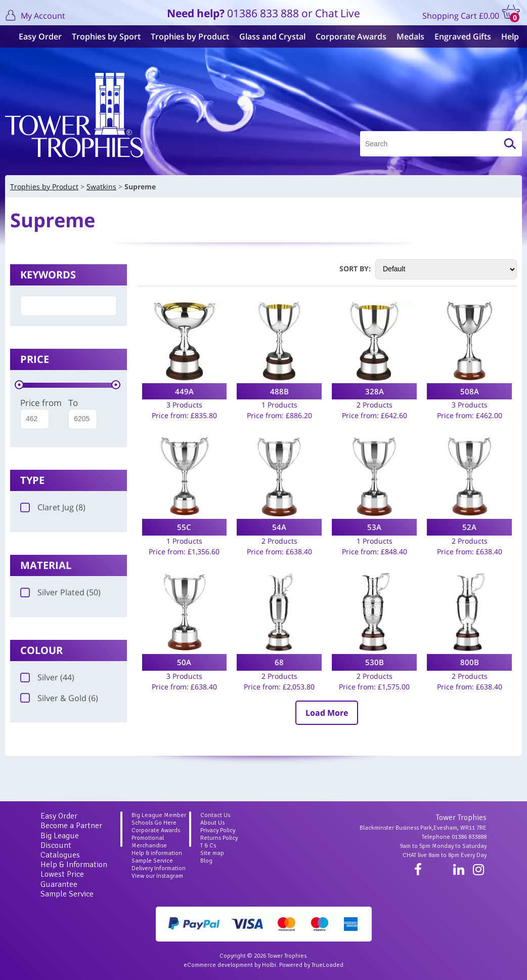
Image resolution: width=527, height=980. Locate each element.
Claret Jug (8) (53, 507)
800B (470, 662)
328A (375, 391)
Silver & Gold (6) (59, 698)
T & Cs (208, 846)
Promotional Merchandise (149, 842)
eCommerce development (218, 965)
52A (469, 527)
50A (184, 662)
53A (374, 527)
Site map (212, 853)
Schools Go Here (154, 823)
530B (375, 662)
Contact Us (215, 815)
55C (184, 527)
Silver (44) (47, 677)
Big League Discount (60, 841)
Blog (206, 861)
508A (470, 391)
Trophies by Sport (101, 36)
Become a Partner (71, 826)
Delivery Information (159, 868)
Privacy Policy (218, 830)
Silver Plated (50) (60, 592)
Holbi (269, 965)
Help (505, 36)
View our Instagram (157, 876)
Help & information (157, 853)
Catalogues (60, 855)
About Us (212, 823)
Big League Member (159, 815)
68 (279, 662)
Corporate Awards (346, 36)
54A (279, 527)
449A (184, 391)
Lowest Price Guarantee (62, 879)
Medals (405, 36)
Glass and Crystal (267, 36)
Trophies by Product (185, 36)
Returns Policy (219, 838)
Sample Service (67, 894)
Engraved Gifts (458, 36)
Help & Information (74, 865)
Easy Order (35, 36)
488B (279, 391)
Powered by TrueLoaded (311, 965)
